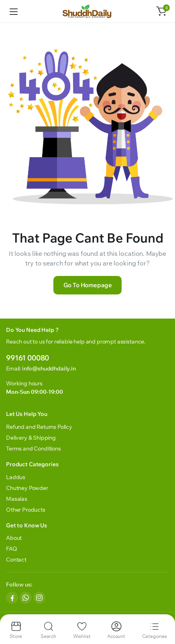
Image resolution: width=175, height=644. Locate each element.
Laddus (16, 477)
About (14, 538)
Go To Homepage (88, 285)
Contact (16, 560)
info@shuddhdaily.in (49, 368)
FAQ (12, 549)
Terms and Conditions (34, 449)
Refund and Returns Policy (39, 427)
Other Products (26, 510)
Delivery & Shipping (31, 438)
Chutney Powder (27, 488)
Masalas (17, 499)
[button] (161, 11)
